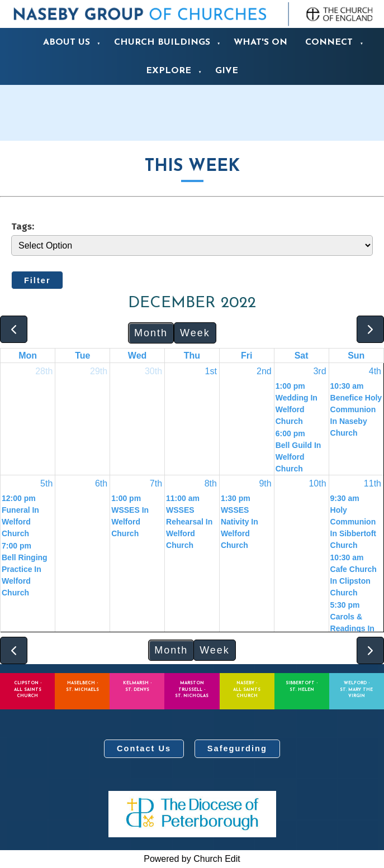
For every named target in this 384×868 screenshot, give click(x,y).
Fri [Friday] (246, 356)
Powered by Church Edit (192, 859)
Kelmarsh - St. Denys (137, 686)
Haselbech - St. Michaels (82, 686)
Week (195, 333)
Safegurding (237, 748)
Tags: (23, 226)
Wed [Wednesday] (137, 356)
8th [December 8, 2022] (211, 483)
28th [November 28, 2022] (44, 371)
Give (227, 71)
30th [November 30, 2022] (153, 371)
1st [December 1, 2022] (211, 371)
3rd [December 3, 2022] (319, 371)
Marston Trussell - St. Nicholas (192, 690)
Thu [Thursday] (192, 356)
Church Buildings (162, 42)
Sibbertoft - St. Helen (302, 686)
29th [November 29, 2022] (99, 371)
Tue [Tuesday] (82, 356)
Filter (37, 280)
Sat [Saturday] (302, 356)
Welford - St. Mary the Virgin (356, 690)
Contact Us (144, 748)
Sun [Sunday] (356, 356)
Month (151, 333)
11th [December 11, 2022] (373, 483)
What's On (260, 42)
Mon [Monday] (28, 356)
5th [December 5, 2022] (46, 483)
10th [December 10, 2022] (317, 483)
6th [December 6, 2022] (101, 483)
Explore (169, 71)
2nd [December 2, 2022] (264, 371)
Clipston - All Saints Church (28, 690)
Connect (329, 42)
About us (67, 42)
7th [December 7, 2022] (156, 483)
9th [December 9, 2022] (265, 483)
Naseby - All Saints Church (247, 690)
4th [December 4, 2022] (375, 371)
